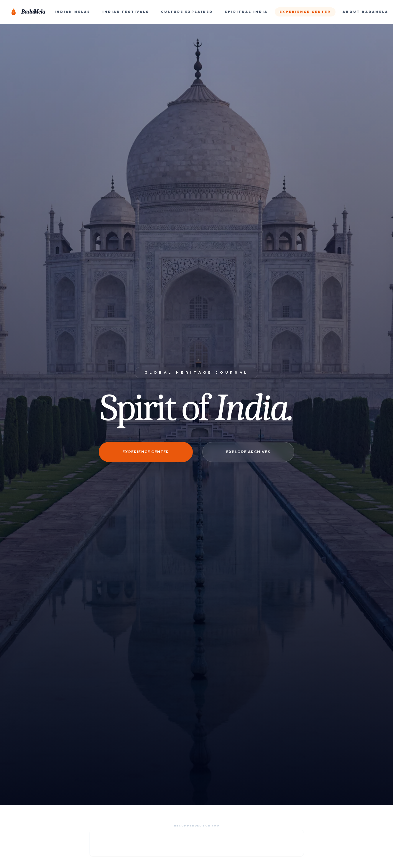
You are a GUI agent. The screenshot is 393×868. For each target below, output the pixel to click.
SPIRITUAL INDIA (246, 12)
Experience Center (146, 452)
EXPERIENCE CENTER (305, 12)
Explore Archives (248, 452)
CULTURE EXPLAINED (187, 12)
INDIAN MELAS (73, 12)
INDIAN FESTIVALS (126, 12)
